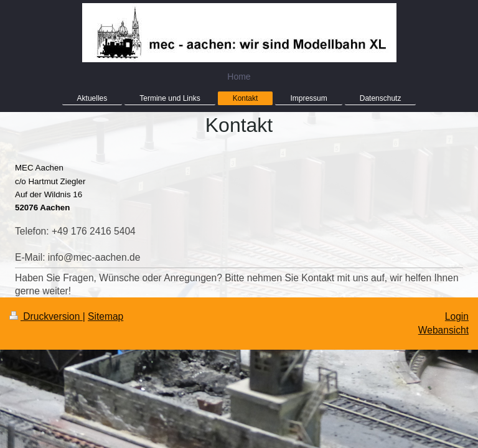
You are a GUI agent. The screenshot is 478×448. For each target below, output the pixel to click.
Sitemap (105, 319)
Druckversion (46, 319)
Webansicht (443, 333)
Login (457, 319)
